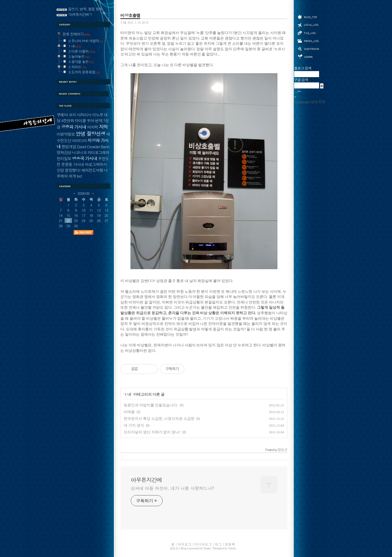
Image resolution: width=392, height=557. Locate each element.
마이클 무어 (85, 120)
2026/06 (83, 193)
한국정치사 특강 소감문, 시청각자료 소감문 (159, 419)
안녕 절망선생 (90, 134)
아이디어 (79, 140)
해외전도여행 (92, 170)
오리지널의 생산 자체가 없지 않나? (152, 432)
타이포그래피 (98, 152)
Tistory (232, 548)
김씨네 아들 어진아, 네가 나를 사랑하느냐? (172, 488)
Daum (207, 548)
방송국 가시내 (85, 158)
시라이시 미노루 (90, 115)
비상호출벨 (130, 15)
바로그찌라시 (96, 164)
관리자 (308, 56)
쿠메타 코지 (66, 115)
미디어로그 (308, 41)
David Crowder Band (93, 147)
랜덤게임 (69, 147)
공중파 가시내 (74, 127)
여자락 (93, 127)
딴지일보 (64, 158)
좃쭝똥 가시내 (73, 164)
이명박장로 (66, 134)
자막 (103, 127)
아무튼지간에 (146, 480)
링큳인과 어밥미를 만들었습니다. (151, 405)
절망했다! (73, 170)
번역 (99, 120)
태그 (308, 33)
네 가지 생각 (134, 425)
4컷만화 (68, 120)
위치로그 (308, 24)
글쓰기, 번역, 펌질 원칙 (85, 9)
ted (79, 176)
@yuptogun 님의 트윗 (309, 102)
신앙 (60, 170)
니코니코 (79, 152)
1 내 (123, 22)
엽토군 (174, 548)
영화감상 (64, 152)
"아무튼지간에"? (80, 14)
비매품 (129, 412)
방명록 (308, 48)
